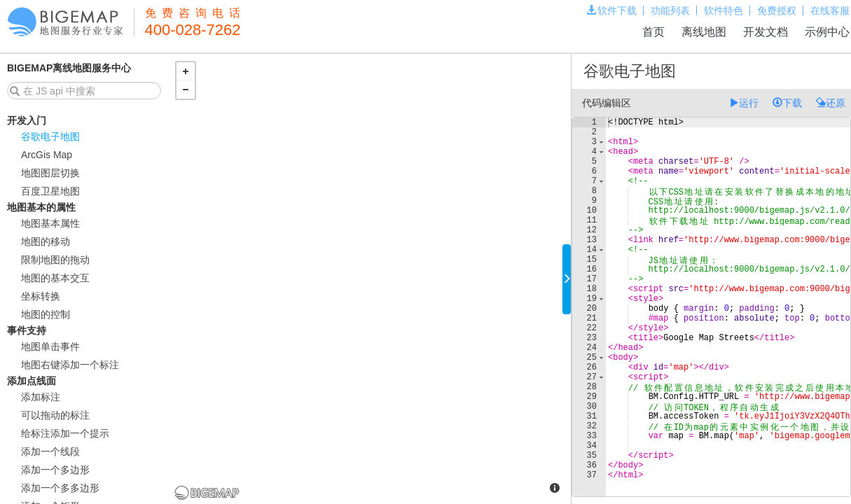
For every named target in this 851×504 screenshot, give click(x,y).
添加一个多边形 (55, 470)
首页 (653, 32)
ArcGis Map (47, 155)
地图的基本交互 (55, 278)
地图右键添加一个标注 (70, 365)
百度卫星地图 (50, 191)
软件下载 (611, 10)
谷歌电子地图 (50, 136)
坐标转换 (41, 296)
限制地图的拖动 (55, 260)
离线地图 (704, 32)
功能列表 (670, 10)
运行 (744, 103)
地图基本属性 (50, 223)
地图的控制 (46, 314)
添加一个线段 (50, 451)
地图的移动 (46, 241)
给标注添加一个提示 (65, 433)
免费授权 (777, 10)
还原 (831, 103)
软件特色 (724, 10)
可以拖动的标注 (55, 415)
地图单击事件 (50, 346)
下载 (787, 103)
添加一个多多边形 (60, 488)
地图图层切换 (50, 173)
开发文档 (766, 32)
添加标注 (41, 397)
